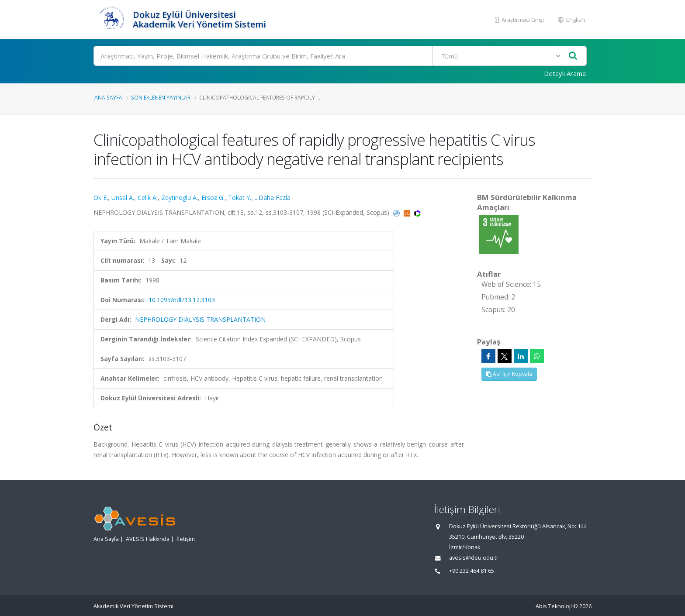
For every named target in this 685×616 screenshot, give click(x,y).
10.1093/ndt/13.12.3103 (182, 300)
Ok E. (101, 198)
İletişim (186, 539)
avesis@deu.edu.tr (474, 558)
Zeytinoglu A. (180, 198)
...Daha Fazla (273, 198)
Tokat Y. (240, 198)
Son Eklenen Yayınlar (161, 97)
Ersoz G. (213, 198)
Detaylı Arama (565, 73)
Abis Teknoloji (554, 606)
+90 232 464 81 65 (472, 571)
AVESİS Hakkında (148, 539)
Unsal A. (123, 198)
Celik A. (148, 198)
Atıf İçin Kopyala (509, 374)
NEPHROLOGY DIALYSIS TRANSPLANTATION (200, 319)
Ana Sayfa (108, 97)
